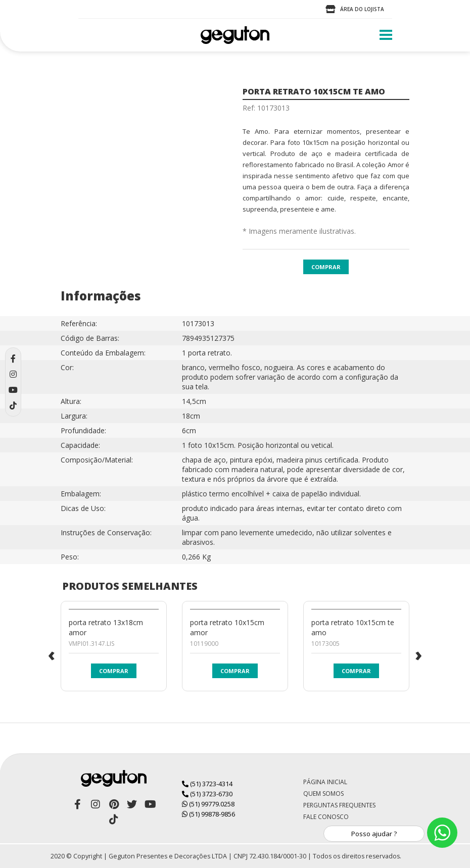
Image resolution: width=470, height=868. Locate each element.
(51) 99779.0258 (208, 804)
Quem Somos (323, 794)
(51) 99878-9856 (208, 814)
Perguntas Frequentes (339, 805)
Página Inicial (325, 782)
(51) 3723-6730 (207, 794)
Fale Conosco (326, 817)
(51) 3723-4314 (207, 784)
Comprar (326, 267)
